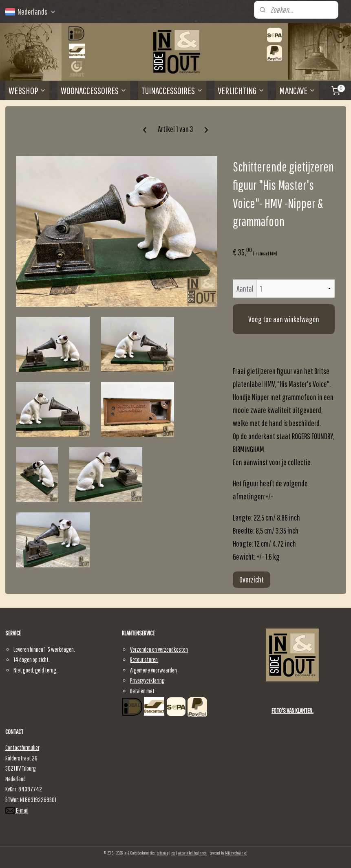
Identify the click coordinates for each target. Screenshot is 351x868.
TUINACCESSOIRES (172, 90)
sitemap (163, 853)
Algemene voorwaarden (153, 670)
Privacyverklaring (147, 680)
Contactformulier (22, 747)
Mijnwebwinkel (236, 853)
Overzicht (252, 579)
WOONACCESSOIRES (94, 90)
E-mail (17, 810)
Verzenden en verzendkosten (159, 649)
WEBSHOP (27, 90)
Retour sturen (144, 659)
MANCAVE (297, 90)
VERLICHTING (241, 90)
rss (173, 853)
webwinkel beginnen (192, 853)
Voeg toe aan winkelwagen (284, 319)
